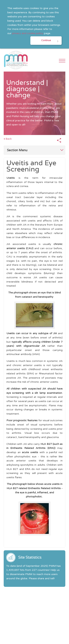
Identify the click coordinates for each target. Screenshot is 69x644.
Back (9, 139)
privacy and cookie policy (28, 33)
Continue (46, 40)
